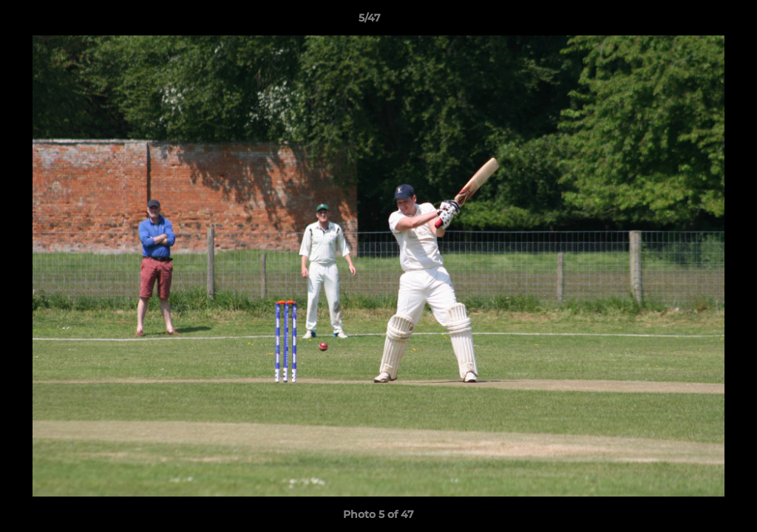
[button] (695, 21)
